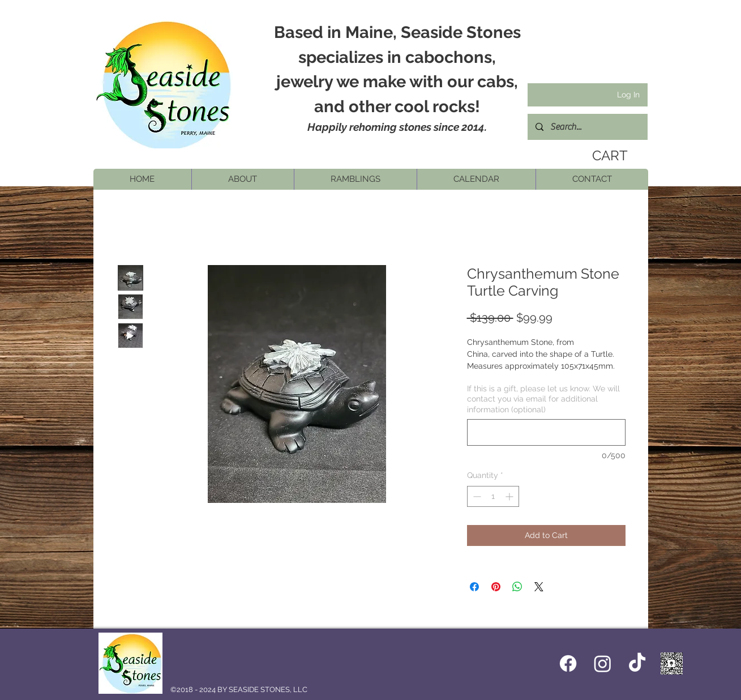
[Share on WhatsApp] (517, 587)
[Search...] (587, 127)
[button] (243, 179)
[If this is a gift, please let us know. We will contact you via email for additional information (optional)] (546, 432)
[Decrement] (476, 496)
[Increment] (510, 496)
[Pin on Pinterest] (496, 587)
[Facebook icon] (568, 663)
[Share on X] (539, 587)
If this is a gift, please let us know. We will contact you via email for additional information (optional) (543, 399)
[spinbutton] (493, 496)
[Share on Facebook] (474, 587)
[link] (606, 156)
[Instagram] (603, 663)
